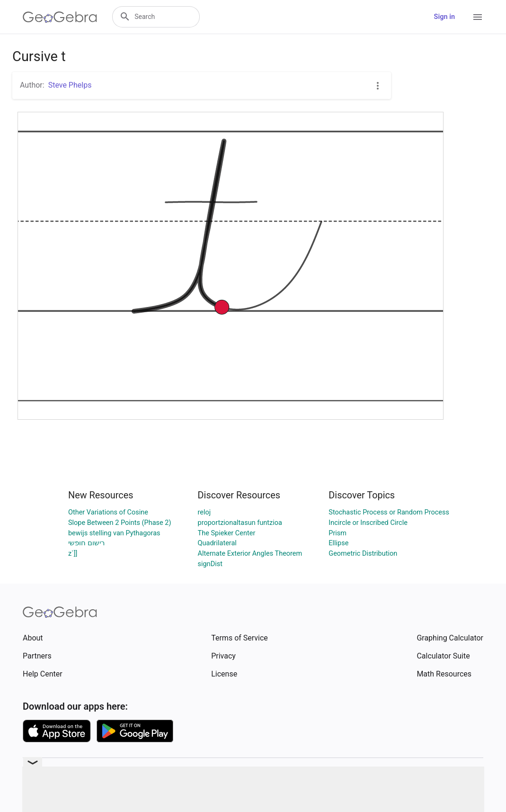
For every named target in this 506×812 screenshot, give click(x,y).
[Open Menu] (478, 17)
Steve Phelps (70, 85)
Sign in (444, 17)
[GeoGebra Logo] (60, 17)
